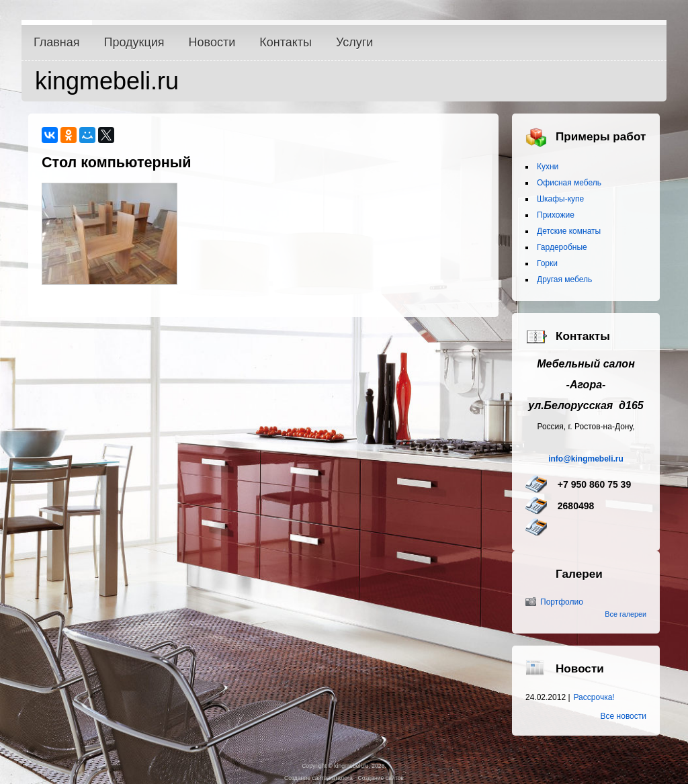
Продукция (134, 42)
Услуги (354, 42)
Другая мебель (564, 279)
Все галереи (626, 614)
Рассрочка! (594, 697)
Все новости (623, 716)
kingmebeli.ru (107, 81)
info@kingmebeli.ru (586, 459)
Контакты (286, 42)
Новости (212, 42)
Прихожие (556, 215)
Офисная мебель (569, 183)
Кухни (548, 167)
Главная (57, 42)
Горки (547, 263)
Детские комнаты (569, 231)
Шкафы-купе (560, 199)
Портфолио (562, 602)
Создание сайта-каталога (318, 778)
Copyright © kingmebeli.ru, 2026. (344, 766)
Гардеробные (562, 247)
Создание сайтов (380, 778)
